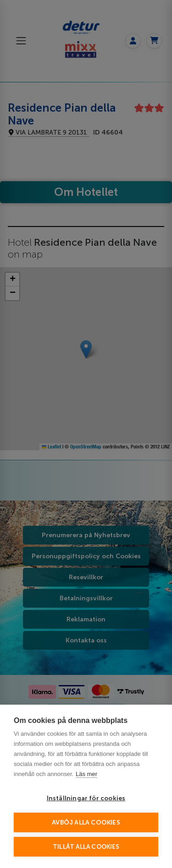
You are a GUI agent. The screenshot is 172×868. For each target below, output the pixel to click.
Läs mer (86, 774)
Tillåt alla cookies (86, 847)
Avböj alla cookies (86, 822)
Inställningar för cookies (86, 798)
